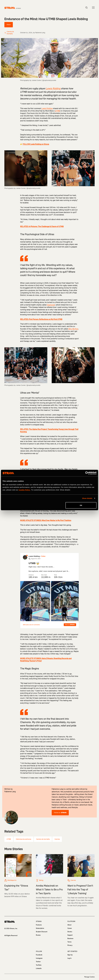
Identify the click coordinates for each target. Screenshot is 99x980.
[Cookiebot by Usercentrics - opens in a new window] (87, 473)
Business (70, 938)
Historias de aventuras (24, 839)
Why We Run (73, 329)
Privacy (70, 945)
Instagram (39, 958)
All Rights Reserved (11, 936)
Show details (87, 498)
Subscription (40, 928)
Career (70, 928)
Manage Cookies (89, 977)
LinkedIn (39, 968)
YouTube (39, 965)
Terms (69, 942)
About (69, 925)
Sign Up (70, 955)
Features (39, 925)
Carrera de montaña (43, 839)
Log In (69, 958)
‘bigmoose (51, 305)
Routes (38, 935)
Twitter (38, 962)
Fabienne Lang (40, 33)
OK (81, 505)
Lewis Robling (47, 108)
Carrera (57, 839)
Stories (70, 932)
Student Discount (42, 932)
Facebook (39, 955)
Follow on (60, 813)
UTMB (57, 111)
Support (70, 935)
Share (9, 25)
